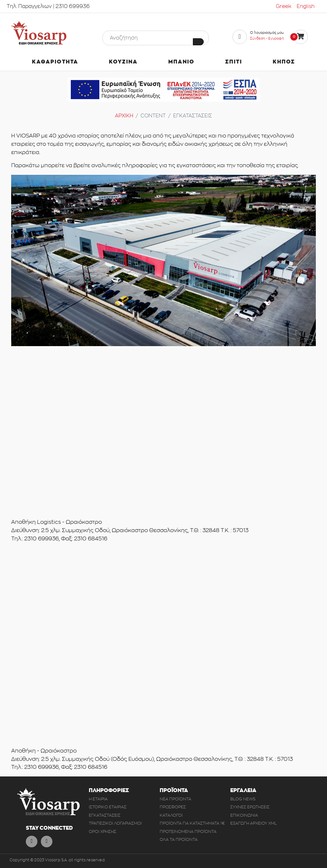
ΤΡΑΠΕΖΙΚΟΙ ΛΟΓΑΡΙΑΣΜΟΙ (115, 823)
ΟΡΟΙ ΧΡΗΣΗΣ (103, 831)
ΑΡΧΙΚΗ (124, 116)
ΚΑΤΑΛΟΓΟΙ (171, 815)
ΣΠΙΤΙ (234, 62)
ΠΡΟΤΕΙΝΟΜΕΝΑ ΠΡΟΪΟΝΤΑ (188, 831)
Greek (284, 6)
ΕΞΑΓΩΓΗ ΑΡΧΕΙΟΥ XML (254, 823)
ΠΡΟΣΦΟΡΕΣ (173, 807)
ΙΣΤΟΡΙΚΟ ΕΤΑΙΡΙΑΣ (108, 807)
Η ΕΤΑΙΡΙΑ (98, 799)
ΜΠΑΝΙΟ (181, 62)
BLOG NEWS (243, 799)
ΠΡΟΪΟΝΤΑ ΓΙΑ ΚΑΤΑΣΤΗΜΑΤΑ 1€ (192, 823)
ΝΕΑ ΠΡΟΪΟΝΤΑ (175, 799)
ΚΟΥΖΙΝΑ (123, 62)
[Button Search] (198, 42)
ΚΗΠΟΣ (284, 62)
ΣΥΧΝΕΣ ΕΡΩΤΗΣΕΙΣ (250, 807)
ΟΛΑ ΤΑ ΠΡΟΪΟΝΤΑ (179, 839)
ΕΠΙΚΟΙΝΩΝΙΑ (244, 815)
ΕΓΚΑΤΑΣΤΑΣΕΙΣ (105, 815)
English (306, 6)
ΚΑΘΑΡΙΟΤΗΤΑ (55, 62)
